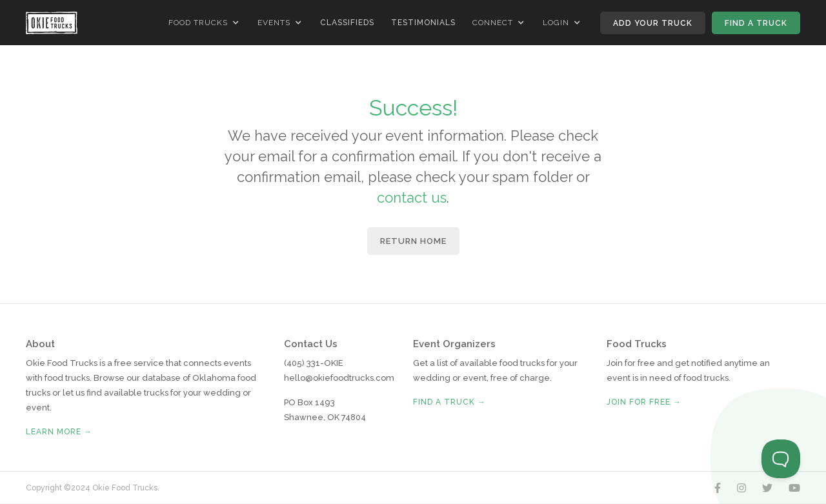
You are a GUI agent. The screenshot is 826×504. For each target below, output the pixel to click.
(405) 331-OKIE (314, 363)
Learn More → (59, 432)
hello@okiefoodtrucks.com (339, 378)
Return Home (413, 241)
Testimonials (423, 23)
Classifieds (347, 23)
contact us (412, 197)
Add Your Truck (653, 23)
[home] (52, 23)
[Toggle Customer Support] (781, 459)
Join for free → (644, 402)
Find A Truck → (449, 402)
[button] (205, 23)
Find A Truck (756, 23)
